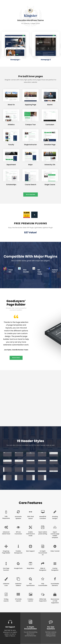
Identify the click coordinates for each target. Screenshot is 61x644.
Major (30, 165)
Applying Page (30, 105)
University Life (50, 165)
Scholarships (11, 185)
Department (11, 165)
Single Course (50, 185)
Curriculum (50, 125)
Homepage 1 (15, 60)
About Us (11, 105)
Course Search (30, 185)
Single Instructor (30, 145)
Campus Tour (30, 125)
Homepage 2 (46, 60)
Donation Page (50, 145)
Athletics (11, 125)
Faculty (11, 145)
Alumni (50, 105)
